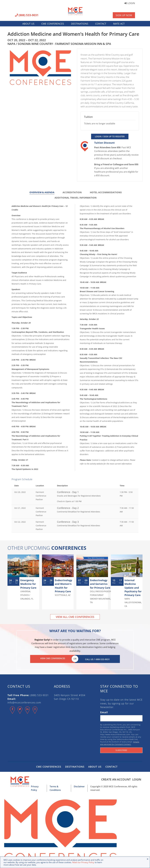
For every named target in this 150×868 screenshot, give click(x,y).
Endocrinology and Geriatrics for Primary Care (100, 584)
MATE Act (119, 24)
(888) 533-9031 (27, 15)
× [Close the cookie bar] (148, 859)
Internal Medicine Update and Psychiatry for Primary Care (133, 588)
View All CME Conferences (75, 617)
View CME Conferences (53, 658)
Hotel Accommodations (106, 192)
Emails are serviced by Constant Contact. (120, 742)
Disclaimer (78, 785)
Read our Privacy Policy (83, 862)
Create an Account (115, 778)
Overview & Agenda (42, 192)
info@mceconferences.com (24, 701)
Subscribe (121, 749)
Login (130, 3)
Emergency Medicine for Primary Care (28, 584)
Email (104, 711)
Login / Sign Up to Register (110, 136)
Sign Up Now (124, 15)
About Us (28, 24)
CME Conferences (53, 24)
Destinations (80, 24)
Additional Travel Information (76, 198)
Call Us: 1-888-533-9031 (97, 658)
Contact (101, 24)
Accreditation (72, 192)
